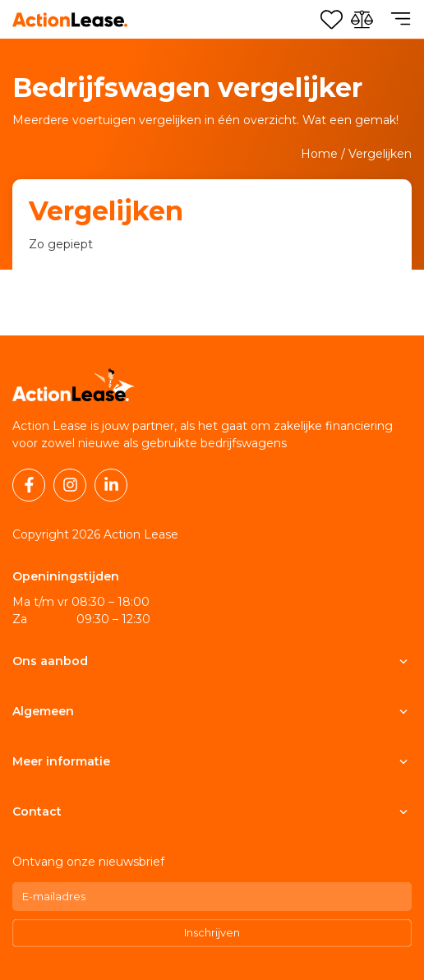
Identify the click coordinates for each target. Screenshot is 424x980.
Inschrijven (212, 932)
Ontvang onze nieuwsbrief (88, 862)
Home (319, 154)
